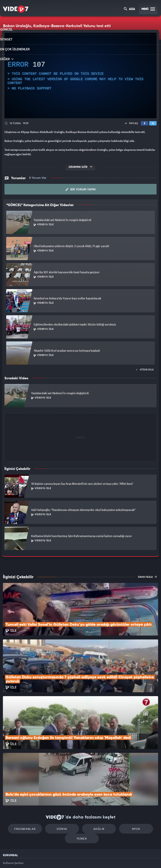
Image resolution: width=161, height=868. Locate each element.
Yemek (82, 790)
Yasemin (125, 859)
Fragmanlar (31, 778)
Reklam (8, 823)
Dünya (64, 778)
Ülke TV (79, 859)
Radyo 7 (48, 859)
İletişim (8, 832)
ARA (130, 9)
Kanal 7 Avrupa (64, 859)
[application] (80, 75)
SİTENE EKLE (145, 370)
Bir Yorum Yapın (81, 189)
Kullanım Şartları (13, 814)
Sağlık (97, 778)
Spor (130, 778)
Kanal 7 (32, 859)
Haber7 (101, 859)
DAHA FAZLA (147, 577)
